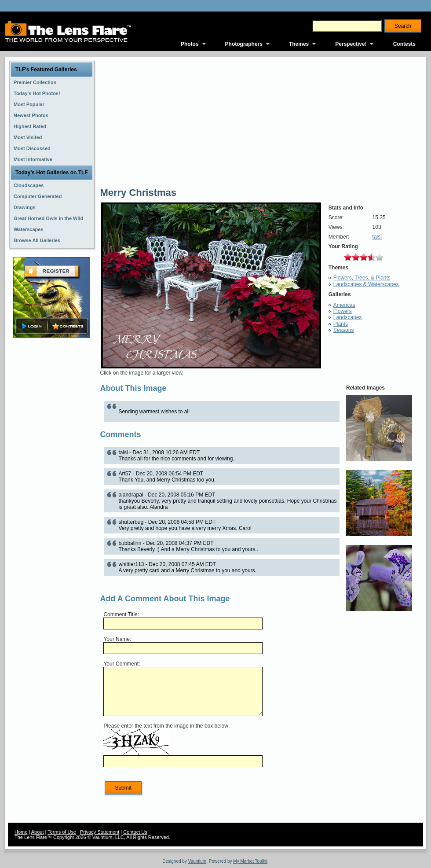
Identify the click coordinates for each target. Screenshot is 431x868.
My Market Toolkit (250, 861)
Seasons (344, 330)
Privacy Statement (100, 832)
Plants (341, 324)
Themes (299, 44)
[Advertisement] (52, 478)
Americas (344, 305)
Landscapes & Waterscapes (366, 284)
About (38, 832)
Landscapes (348, 317)
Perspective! (351, 44)
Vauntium (197, 861)
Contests (404, 44)
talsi (377, 237)
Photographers (244, 44)
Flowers (343, 311)
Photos (190, 44)
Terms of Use (62, 832)
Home (21, 832)
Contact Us (135, 832)
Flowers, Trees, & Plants (362, 278)
